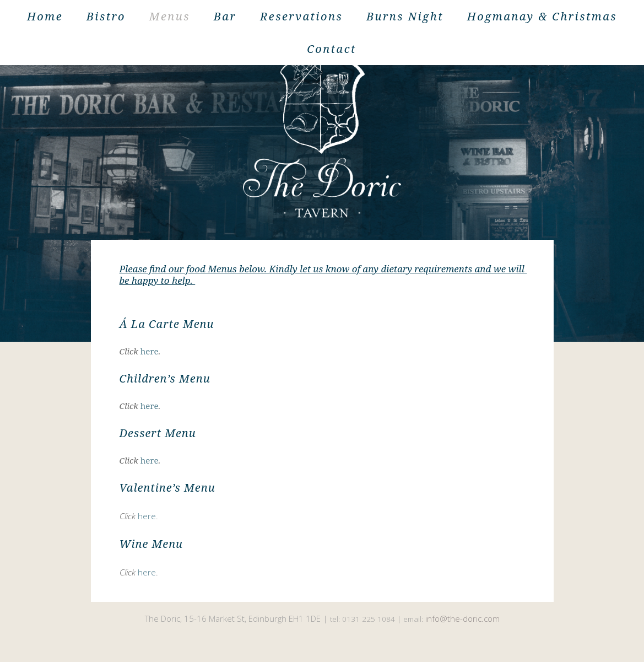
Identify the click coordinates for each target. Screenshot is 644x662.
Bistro (106, 16)
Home (45, 16)
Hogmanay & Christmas (542, 16)
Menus (170, 16)
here (150, 351)
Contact (332, 49)
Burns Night (405, 16)
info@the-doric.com (462, 618)
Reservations (301, 16)
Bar (225, 16)
